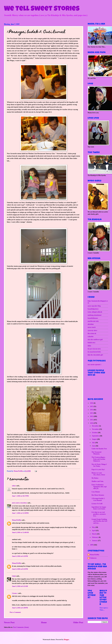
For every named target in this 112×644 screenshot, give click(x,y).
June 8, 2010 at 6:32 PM (20, 556)
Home (44, 622)
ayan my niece (92, 330)
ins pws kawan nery (94, 349)
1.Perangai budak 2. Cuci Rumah (98, 499)
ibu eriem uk (92, 333)
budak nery (92, 343)
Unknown (93, 558)
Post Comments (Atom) (21, 627)
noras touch (92, 327)
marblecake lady (93, 321)
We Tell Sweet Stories (42, 9)
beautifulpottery (93, 309)
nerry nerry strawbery (20, 503)
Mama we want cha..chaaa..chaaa (98, 474)
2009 (92, 545)
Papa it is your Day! (98, 470)
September (96, 436)
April (94, 531)
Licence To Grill (97, 504)
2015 (92, 406)
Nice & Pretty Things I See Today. (99, 465)
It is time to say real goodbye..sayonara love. (99, 514)
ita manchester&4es (94, 352)
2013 (92, 413)
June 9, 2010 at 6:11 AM (20, 586)
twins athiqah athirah (95, 312)
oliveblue (91, 324)
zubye (14, 486)
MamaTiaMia (17, 520)
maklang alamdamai (95, 315)
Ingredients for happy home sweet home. (99, 508)
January (95, 541)
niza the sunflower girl (95, 340)
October (95, 433)
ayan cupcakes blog (94, 306)
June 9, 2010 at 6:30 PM (20, 608)
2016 (92, 403)
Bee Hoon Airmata (98, 495)
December (96, 426)
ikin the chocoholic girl (95, 355)
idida (89, 346)
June (94, 446)
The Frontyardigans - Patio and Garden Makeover (99, 459)
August (95, 439)
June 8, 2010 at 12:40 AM (20, 532)
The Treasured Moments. (96, 453)
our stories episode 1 (94, 365)
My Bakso (95, 478)
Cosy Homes (96, 492)
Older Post (78, 622)
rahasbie (91, 337)
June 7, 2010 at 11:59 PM (20, 513)
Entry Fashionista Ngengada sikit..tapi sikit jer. (99, 487)
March (94, 534)
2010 (92, 423)
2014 (92, 410)
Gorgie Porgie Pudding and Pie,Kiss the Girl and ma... (99, 521)
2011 (92, 420)
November (96, 429)
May (94, 527)
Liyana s (15, 593)
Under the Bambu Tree (99, 449)
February (95, 537)
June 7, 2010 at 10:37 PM (20, 496)
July (94, 443)
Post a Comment (15, 612)
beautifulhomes (93, 318)
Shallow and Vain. (98, 481)
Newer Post (9, 622)
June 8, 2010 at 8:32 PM (20, 569)
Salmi (14, 576)
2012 (92, 416)
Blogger (66, 640)
